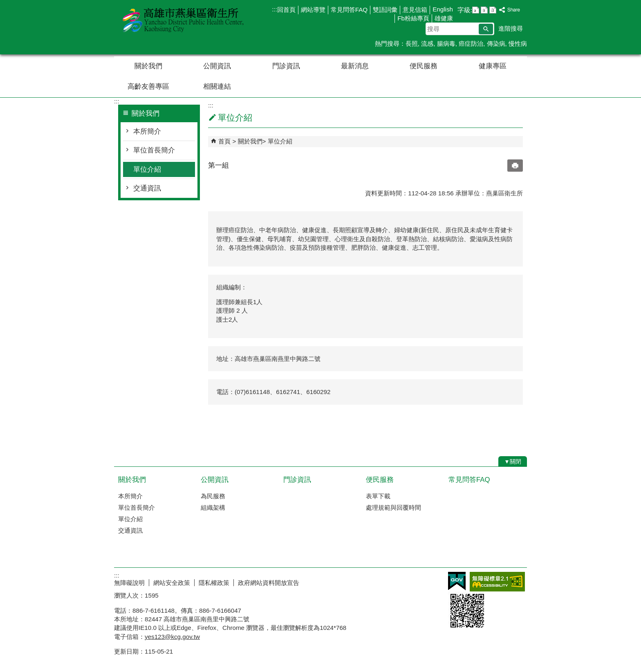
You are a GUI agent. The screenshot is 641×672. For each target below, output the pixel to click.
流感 (427, 44)
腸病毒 (446, 44)
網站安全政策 (172, 583)
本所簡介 (147, 131)
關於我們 (148, 66)
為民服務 (213, 496)
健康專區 (493, 66)
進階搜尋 (511, 28)
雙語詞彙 (385, 10)
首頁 (224, 141)
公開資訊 (217, 66)
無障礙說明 (129, 583)
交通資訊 (147, 188)
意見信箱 (415, 10)
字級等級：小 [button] (476, 10)
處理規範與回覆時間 (393, 507)
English (443, 9)
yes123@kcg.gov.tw (172, 637)
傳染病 (496, 44)
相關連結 (217, 86)
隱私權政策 (214, 583)
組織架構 (213, 507)
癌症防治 (471, 44)
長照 (412, 44)
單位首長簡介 (154, 150)
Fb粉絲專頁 (413, 18)
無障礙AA (497, 582)
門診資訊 (286, 66)
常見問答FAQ (349, 10)
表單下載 (378, 496)
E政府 (457, 581)
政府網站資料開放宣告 (269, 583)
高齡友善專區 (148, 86)
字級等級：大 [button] (493, 10)
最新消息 (355, 66)
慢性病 (518, 44)
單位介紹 (147, 169)
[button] (486, 29)
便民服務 (424, 66)
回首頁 (286, 10)
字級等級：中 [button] (484, 10)
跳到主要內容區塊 (4, 4)
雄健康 (444, 18)
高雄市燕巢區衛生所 (183, 20)
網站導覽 (313, 10)
